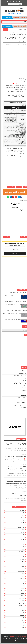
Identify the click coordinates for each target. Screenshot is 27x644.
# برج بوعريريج (18, 187)
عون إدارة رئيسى (21, 374)
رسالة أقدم (5, 238)
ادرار (22, 516)
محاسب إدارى (22, 392)
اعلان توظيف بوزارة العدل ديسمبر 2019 (12, 297)
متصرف (23, 387)
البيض (22, 526)
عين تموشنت (20, 607)
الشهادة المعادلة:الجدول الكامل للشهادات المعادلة (16, 312)
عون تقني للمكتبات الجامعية (19, 377)
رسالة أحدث (22, 238)
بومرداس (21, 560)
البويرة (21, 524)
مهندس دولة (22, 409)
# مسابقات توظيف (10, 187)
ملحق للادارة (22, 401)
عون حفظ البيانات (21, 379)
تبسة (22, 563)
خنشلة (21, 587)
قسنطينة (21, 617)
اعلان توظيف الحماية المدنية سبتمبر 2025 (14, 458)
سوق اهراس (20, 597)
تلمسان (21, 565)
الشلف (21, 531)
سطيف (21, 590)
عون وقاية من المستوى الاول (19, 384)
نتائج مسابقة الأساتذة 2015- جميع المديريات (17, 294)
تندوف (21, 570)
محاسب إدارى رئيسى (20, 394)
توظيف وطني (20, 572)
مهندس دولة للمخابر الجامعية (19, 411)
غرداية (22, 609)
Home (24, 33)
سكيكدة (21, 595)
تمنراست (21, 568)
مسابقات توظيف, (8, 45)
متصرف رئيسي (22, 389)
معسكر (21, 624)
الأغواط (21, 519)
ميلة (22, 626)
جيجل (22, 585)
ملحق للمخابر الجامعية (20, 404)
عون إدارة (23, 372)
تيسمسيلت (21, 582)
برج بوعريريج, (14, 45)
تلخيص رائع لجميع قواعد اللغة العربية (12, 306)
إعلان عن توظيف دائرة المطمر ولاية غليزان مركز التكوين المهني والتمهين (14, 484)
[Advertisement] (13, 64)
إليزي (22, 514)
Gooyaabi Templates (20, 637)
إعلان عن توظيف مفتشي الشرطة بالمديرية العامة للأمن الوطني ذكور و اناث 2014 (15, 470)
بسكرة (21, 555)
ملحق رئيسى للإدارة (21, 399)
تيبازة (22, 577)
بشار (22, 558)
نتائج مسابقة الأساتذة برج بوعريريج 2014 (12, 321)
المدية (22, 536)
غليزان (22, 612)
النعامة (21, 541)
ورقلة (22, 629)
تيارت (22, 575)
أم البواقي (21, 511)
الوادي (21, 543)
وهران (22, 631)
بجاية (22, 551)
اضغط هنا (13, 157)
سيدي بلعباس (20, 599)
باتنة (22, 548)
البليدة (21, 521)
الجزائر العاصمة (20, 529)
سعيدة (21, 592)
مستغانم (21, 619)
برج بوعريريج (19, 33)
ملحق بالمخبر (22, 397)
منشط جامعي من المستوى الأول (18, 406)
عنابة (22, 602)
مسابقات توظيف (11, 33)
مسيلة (21, 621)
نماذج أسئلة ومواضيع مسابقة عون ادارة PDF (11, 315)
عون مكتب (23, 382)
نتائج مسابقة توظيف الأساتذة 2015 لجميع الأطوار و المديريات (14, 303)
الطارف (21, 533)
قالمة (22, 614)
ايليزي (22, 546)
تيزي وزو (21, 580)
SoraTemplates (11, 637)
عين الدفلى (20, 604)
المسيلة (21, 538)
